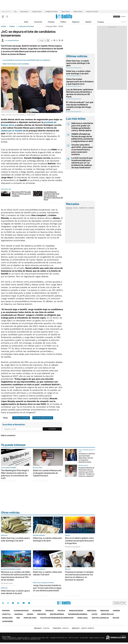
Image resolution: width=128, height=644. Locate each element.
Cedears (91, 208)
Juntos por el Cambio (26, 26)
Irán (15, 12)
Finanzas (51, 22)
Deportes (42, 614)
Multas (116, 618)
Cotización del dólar (92, 12)
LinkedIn (18, 603)
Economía (38, 22)
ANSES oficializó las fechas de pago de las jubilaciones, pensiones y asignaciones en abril (82, 138)
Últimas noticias (21, 611)
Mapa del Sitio (30, 618)
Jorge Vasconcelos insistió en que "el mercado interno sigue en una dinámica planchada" (47, 588)
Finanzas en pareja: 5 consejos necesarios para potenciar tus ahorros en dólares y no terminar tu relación (79, 576)
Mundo (30, 614)
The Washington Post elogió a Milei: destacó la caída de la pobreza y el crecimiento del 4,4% (15, 474)
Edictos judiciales (100, 618)
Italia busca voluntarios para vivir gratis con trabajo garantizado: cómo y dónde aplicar (82, 127)
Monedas (69, 208)
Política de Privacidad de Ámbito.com (57, 618)
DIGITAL (42, 628)
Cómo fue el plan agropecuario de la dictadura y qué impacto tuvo (80, 82)
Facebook (8, 603)
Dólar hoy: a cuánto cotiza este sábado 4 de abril (47, 573)
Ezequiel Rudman (13, 40)
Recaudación (24, 12)
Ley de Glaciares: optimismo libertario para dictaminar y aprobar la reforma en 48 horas (53, 196)
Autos (94, 614)
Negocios (76, 22)
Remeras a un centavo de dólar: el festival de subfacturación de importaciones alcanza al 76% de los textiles (16, 576)
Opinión (88, 22)
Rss (18, 618)
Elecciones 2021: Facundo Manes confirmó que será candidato (21, 194)
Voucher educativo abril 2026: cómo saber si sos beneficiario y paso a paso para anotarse (82, 150)
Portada (6, 611)
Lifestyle (6, 614)
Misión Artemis (78, 12)
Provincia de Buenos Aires (43, 418)
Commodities (83, 208)
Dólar (26, 22)
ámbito (4, 26)
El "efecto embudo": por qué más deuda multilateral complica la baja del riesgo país (80, 106)
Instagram (13, 603)
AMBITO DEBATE (83, 628)
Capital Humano (37, 12)
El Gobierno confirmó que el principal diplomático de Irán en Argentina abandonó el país (87, 458)
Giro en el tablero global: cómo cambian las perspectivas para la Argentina (79, 541)
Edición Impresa (57, 614)
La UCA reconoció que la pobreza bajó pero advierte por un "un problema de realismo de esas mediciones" (82, 163)
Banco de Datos (76, 611)
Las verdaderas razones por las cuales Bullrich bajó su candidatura (27, 60)
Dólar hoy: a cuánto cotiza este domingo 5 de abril (78, 72)
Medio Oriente (66, 12)
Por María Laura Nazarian (73, 547)
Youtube (24, 603)
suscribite (117, 17)
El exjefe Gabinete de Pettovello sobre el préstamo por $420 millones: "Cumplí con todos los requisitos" (86, 472)
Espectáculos (107, 614)
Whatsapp (29, 603)
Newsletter (123, 22)
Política (63, 22)
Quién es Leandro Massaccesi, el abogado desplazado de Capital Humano (47, 473)
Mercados (92, 611)
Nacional (19, 614)
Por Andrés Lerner (7, 583)
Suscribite (52, 429)
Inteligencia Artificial (51, 12)
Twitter (3, 603)
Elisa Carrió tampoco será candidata (16, 64)
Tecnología (7, 618)
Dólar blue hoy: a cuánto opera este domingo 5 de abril (78, 63)
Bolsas (75, 208)
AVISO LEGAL (83, 618)
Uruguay (101, 22)
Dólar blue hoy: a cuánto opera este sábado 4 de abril (15, 592)
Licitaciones (7, 621)
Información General (78, 614)
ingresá (123, 17)
